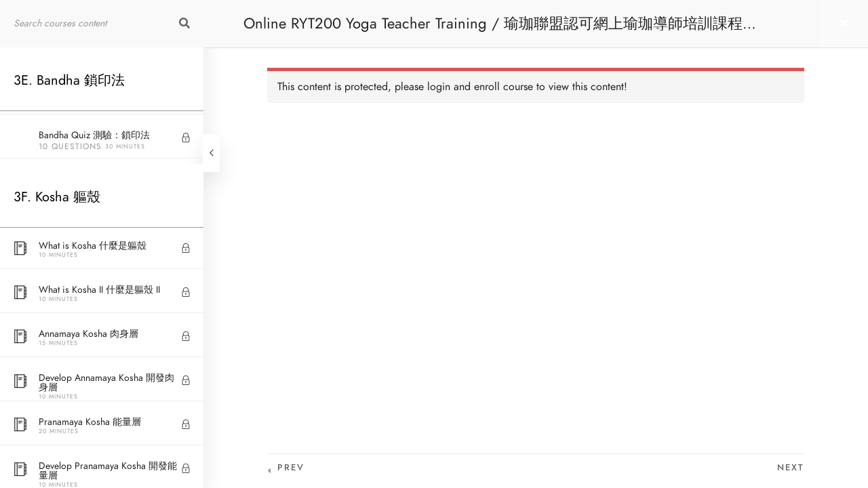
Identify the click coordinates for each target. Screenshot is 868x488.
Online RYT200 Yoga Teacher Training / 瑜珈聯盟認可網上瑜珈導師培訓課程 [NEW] (493, 30)
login (439, 87)
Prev (291, 468)
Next (791, 468)
